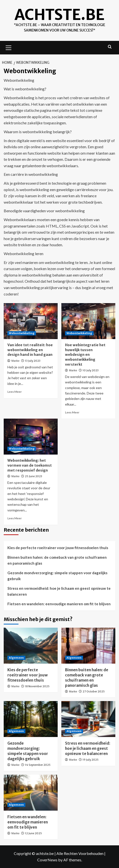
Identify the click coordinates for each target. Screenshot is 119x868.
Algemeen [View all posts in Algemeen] (16, 658)
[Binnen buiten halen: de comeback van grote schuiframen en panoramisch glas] (88, 646)
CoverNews (47, 860)
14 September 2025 (38, 765)
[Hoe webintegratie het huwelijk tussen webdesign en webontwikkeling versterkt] (88, 321)
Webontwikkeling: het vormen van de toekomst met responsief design (30, 465)
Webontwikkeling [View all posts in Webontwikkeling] (22, 333)
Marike (15, 361)
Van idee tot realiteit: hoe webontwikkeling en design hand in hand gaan (30, 350)
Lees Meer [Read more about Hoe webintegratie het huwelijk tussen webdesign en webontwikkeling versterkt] (72, 412)
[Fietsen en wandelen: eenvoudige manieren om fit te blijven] (31, 793)
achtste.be (59, 15)
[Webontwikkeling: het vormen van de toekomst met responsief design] (31, 437)
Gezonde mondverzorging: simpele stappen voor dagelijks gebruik (57, 576)
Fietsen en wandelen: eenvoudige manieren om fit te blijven (59, 604)
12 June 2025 (33, 833)
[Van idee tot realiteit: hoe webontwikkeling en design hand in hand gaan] (31, 321)
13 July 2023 (33, 361)
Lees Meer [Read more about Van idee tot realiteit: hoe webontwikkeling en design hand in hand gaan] (15, 392)
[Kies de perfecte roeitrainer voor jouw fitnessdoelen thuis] (31, 646)
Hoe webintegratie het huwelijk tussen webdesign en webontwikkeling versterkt (85, 355)
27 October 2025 (94, 691)
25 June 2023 (34, 476)
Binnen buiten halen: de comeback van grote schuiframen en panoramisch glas (57, 560)
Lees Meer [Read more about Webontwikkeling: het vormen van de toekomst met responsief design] (15, 518)
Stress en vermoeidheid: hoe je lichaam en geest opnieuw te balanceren (59, 591)
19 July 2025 (91, 760)
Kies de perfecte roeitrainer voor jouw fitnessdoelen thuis (58, 548)
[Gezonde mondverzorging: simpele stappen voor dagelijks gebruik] (31, 719)
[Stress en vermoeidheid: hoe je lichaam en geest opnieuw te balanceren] (88, 719)
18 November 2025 (37, 686)
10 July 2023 (91, 370)
